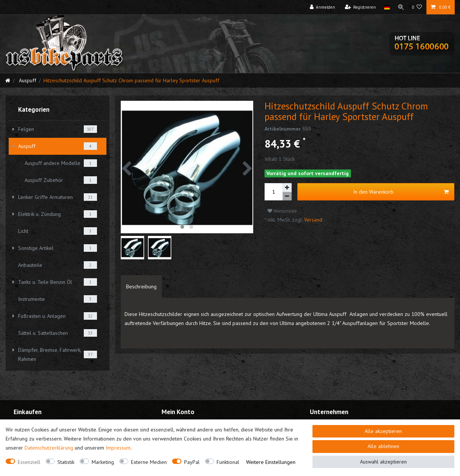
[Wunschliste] (417, 7)
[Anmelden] (321, 7)
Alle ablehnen (383, 446)
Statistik (66, 462)
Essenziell (29, 462)
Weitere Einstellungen (271, 462)
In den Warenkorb (401, 192)
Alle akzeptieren (383, 431)
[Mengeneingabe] (274, 192)
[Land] (385, 7)
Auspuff (27, 80)
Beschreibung (141, 287)
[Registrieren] (359, 7)
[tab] (141, 287)
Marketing (103, 462)
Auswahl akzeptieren (383, 462)
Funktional (228, 462)
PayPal (192, 462)
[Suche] (400, 7)
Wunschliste (282, 211)
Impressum (118, 448)
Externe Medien (149, 462)
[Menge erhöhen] (287, 188)
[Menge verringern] (287, 196)
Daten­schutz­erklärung (49, 448)
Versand (312, 220)
